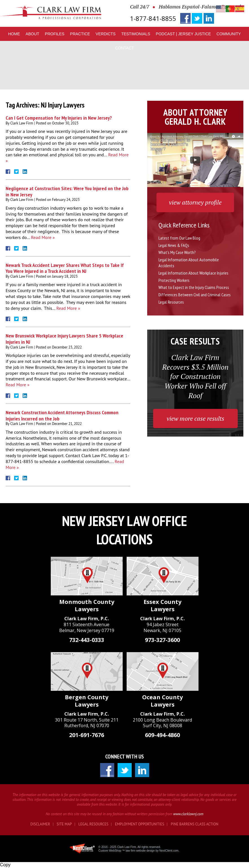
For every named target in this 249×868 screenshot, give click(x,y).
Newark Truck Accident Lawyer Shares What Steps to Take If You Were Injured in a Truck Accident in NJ (65, 268)
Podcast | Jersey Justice (183, 34)
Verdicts (106, 34)
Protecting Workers (174, 280)
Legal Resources (171, 302)
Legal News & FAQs (174, 245)
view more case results (195, 418)
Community (229, 34)
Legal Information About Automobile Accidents (189, 263)
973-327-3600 (162, 640)
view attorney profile (195, 202)
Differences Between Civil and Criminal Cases (195, 295)
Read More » (43, 237)
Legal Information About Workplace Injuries (193, 273)
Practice (80, 34)
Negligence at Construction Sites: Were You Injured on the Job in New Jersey (67, 191)
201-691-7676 (87, 735)
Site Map (64, 824)
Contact (124, 48)
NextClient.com (169, 851)
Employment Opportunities (140, 824)
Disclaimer (40, 824)
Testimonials (136, 34)
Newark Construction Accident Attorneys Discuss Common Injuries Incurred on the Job (62, 416)
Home (14, 34)
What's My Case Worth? (177, 252)
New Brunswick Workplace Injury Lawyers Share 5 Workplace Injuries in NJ (64, 339)
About (32, 34)
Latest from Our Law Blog (179, 238)
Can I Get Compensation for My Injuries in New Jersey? (59, 118)
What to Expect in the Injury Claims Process (194, 287)
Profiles (55, 34)
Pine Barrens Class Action (195, 824)
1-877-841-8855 (153, 18)
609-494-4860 (162, 735)
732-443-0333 (87, 640)
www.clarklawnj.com (188, 814)
